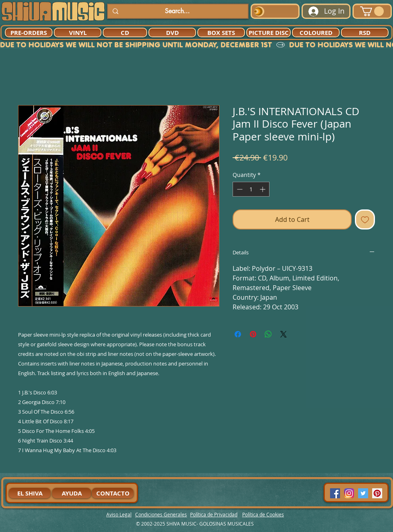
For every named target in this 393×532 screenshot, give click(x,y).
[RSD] (365, 32)
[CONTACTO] (113, 493)
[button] (372, 11)
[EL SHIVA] (30, 493)
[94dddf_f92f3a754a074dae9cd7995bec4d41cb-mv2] (349, 493)
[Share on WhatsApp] (268, 334)
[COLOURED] (316, 32)
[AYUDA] (72, 493)
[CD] (125, 32)
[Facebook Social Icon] (335, 493)
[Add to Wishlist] (365, 219)
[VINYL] (78, 32)
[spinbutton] (251, 189)
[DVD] (172, 32)
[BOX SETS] (221, 32)
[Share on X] (284, 334)
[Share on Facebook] (238, 334)
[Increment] (263, 189)
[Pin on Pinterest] (253, 334)
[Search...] (177, 11)
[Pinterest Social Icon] (377, 493)
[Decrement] (239, 189)
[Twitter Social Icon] (363, 493)
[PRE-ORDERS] (29, 32)
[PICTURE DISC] (268, 32)
